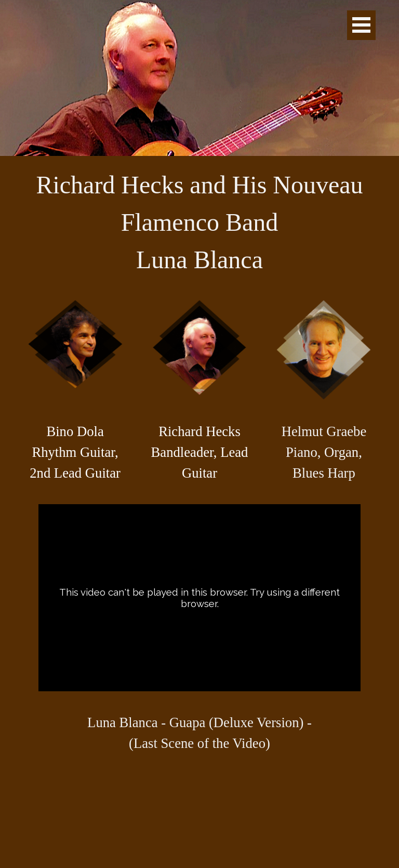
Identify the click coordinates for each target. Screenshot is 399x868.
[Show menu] (361, 25)
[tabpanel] (200, 222)
